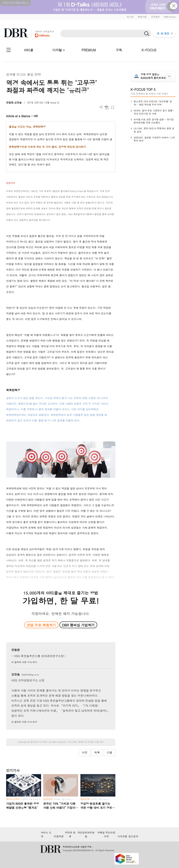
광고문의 (133, 836)
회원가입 (142, 17)
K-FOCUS (149, 50)
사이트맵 (122, 836)
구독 (119, 50)
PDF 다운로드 (107, 107)
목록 (97, 752)
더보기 (101, 107)
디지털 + (59, 50)
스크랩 (112, 107)
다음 (110, 752)
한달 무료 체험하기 (41, 625)
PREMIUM (89, 50)
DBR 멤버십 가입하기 (78, 625)
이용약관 (59, 836)
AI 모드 (165, 33)
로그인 (130, 17)
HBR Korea (170, 17)
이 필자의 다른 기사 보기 (24, 662)
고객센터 (155, 17)
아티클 (28, 50)
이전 (85, 752)
